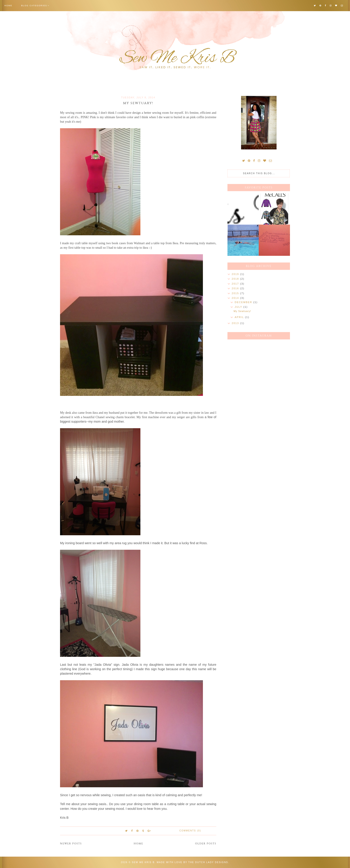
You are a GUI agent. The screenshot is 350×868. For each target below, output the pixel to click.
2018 (236, 279)
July (239, 307)
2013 (236, 323)
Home (8, 6)
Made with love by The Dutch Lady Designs (192, 862)
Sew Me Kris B (143, 862)
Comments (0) (190, 831)
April (240, 317)
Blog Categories (34, 6)
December (244, 302)
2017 (236, 284)
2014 (236, 298)
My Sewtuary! (138, 103)
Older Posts (206, 844)
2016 (236, 288)
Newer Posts (71, 844)
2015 (236, 293)
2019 (236, 274)
